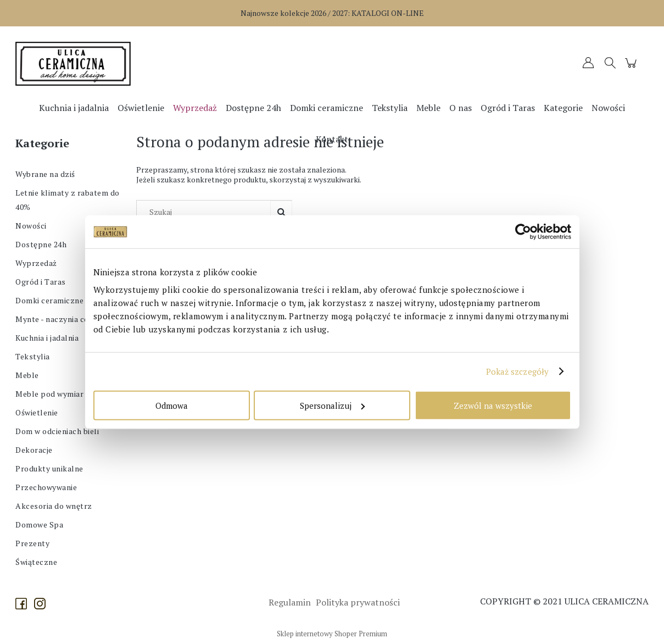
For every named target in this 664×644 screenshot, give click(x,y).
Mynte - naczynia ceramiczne (69, 319)
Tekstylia (33, 356)
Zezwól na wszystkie (493, 405)
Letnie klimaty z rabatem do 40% (68, 200)
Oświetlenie (37, 412)
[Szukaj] (281, 212)
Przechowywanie (46, 487)
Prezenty (32, 543)
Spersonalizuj (332, 405)
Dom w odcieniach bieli (57, 431)
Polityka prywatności (357, 602)
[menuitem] (74, 108)
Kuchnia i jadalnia (47, 338)
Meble (27, 375)
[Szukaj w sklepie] (206, 212)
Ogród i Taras (41, 282)
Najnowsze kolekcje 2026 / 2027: (332, 13)
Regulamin (289, 602)
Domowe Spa (39, 524)
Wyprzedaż (36, 263)
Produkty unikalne (49, 468)
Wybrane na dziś (45, 174)
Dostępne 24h (41, 244)
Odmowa (172, 405)
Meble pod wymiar (49, 394)
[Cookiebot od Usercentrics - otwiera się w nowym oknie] (523, 232)
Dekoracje (34, 450)
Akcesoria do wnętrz (54, 506)
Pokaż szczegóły (518, 371)
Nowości (31, 226)
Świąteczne (36, 562)
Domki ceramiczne (49, 300)
